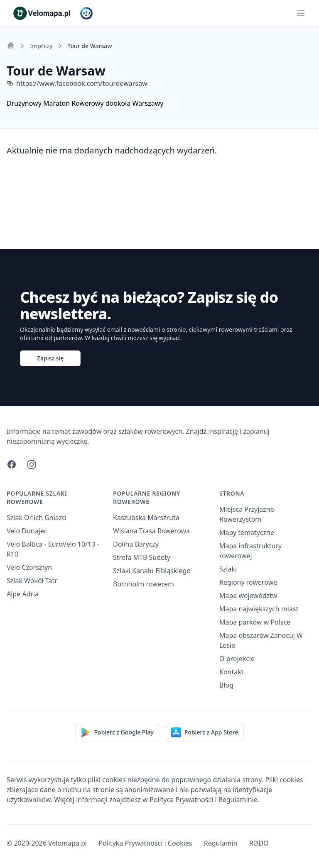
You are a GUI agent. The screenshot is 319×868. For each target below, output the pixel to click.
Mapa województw (248, 596)
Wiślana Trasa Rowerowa (151, 531)
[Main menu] (301, 13)
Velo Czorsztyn (29, 567)
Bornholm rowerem (144, 584)
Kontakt (232, 672)
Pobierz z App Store (205, 732)
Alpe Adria (23, 594)
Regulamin (221, 843)
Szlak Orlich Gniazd (36, 518)
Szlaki (228, 569)
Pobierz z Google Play (117, 732)
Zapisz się (50, 358)
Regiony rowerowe (248, 582)
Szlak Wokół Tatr (32, 581)
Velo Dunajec (27, 531)
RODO (259, 843)
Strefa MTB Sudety (142, 557)
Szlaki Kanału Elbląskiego (152, 571)
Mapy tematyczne (247, 532)
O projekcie (237, 659)
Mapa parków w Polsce (255, 622)
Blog (226, 685)
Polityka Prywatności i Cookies (145, 843)
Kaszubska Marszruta (146, 518)
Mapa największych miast (259, 609)
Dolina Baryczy (136, 544)
